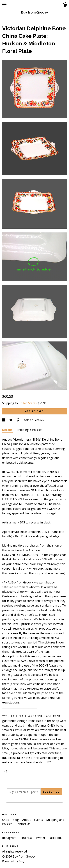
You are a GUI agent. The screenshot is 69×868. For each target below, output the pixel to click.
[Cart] (65, 5)
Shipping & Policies (29, 430)
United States (28, 403)
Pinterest (26, 838)
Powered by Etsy (13, 861)
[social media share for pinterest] (19, 420)
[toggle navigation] (4, 5)
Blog (16, 820)
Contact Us (23, 824)
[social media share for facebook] (4, 420)
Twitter (41, 838)
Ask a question (34, 420)
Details (8, 430)
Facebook (55, 838)
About (27, 820)
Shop (6, 820)
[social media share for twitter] (11, 420)
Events (39, 820)
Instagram (10, 838)
